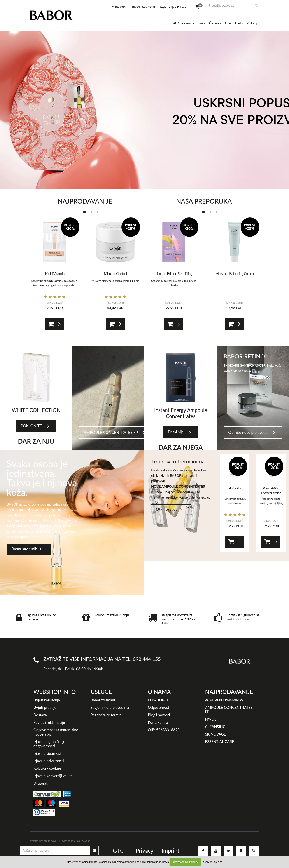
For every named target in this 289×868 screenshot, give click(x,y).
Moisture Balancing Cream (235, 274)
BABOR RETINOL (246, 356)
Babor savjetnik (26, 549)
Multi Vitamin (55, 274)
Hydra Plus (235, 488)
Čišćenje (215, 23)
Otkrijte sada (169, 509)
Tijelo (239, 23)
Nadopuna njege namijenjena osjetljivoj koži (271, 503)
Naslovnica (183, 23)
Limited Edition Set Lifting (174, 274)
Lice (228, 23)
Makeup (252, 23)
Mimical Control (115, 274)
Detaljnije (180, 432)
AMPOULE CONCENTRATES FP (114, 433)
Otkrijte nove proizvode (252, 433)
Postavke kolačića (212, 862)
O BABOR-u (120, 7)
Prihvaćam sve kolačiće (185, 862)
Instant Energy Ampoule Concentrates (181, 413)
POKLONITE (35, 426)
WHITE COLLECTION (36, 410)
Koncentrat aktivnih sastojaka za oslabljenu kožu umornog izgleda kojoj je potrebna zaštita (55, 285)
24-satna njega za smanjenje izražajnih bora (115, 281)
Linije (202, 23)
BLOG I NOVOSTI (143, 7)
